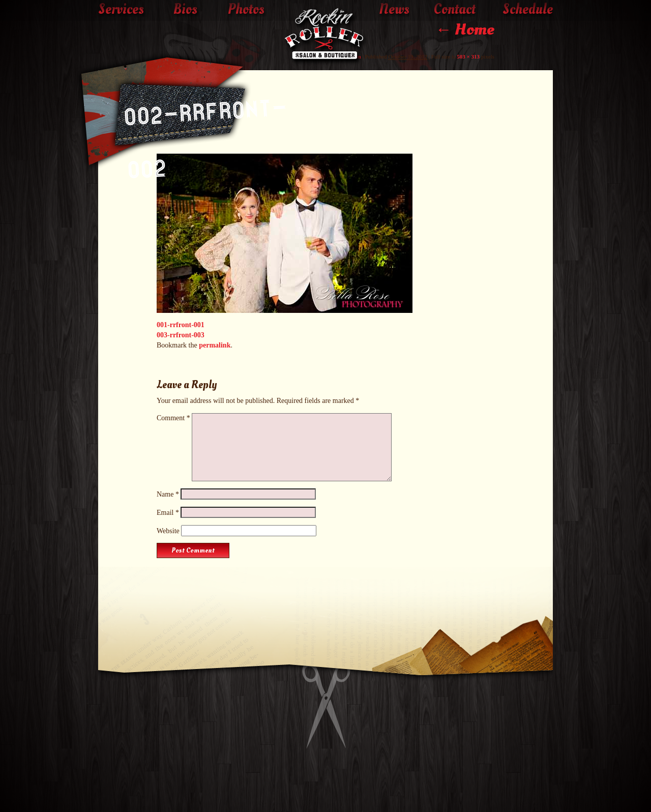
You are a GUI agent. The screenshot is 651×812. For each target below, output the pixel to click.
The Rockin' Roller (325, 36)
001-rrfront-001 (181, 325)
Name (168, 494)
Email (168, 513)
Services (121, 10)
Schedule (528, 10)
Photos (246, 10)
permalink (215, 345)
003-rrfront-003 (181, 335)
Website (168, 531)
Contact (455, 10)
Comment (173, 418)
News (394, 10)
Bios (185, 10)
